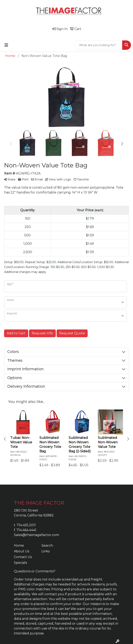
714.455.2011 (26, 525)
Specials (20, 563)
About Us (22, 551)
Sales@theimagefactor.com (36, 535)
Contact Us (23, 557)
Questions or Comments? (35, 571)
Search (47, 546)
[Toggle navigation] (6, 45)
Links (46, 551)
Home (19, 546)
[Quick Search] (98, 45)
